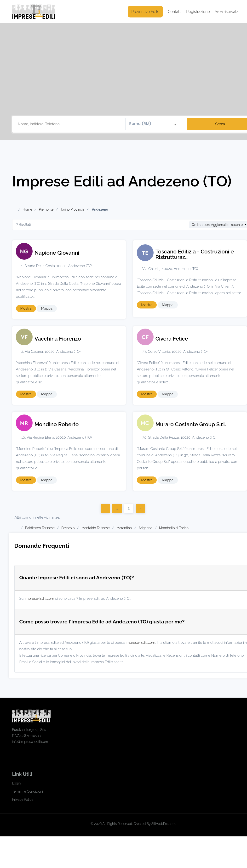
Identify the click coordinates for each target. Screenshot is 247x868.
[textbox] (155, 124)
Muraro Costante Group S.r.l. (191, 424)
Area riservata (227, 12)
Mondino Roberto (57, 424)
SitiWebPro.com (164, 824)
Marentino (124, 528)
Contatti (175, 12)
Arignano (145, 528)
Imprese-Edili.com (39, 599)
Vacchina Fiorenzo (58, 339)
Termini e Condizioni (28, 791)
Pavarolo (68, 528)
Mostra (26, 308)
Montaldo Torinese (96, 528)
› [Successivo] (141, 508)
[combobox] (155, 124)
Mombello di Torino (174, 528)
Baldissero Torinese (40, 528)
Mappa (47, 308)
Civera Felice (172, 339)
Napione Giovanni (57, 253)
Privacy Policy (23, 800)
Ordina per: (201, 225)
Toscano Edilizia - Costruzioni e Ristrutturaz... (195, 254)
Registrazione (198, 12)
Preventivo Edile (145, 12)
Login (17, 783)
